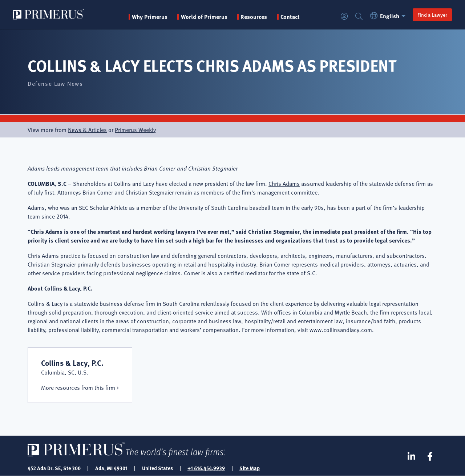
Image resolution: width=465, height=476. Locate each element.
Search (359, 17)
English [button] (389, 16)
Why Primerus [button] (150, 17)
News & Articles (87, 130)
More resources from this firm (78, 388)
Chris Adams (284, 184)
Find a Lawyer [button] (432, 15)
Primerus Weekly (135, 130)
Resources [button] (254, 17)
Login (344, 17)
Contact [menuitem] (290, 17)
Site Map (250, 468)
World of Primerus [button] (204, 17)
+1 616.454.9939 (206, 468)
